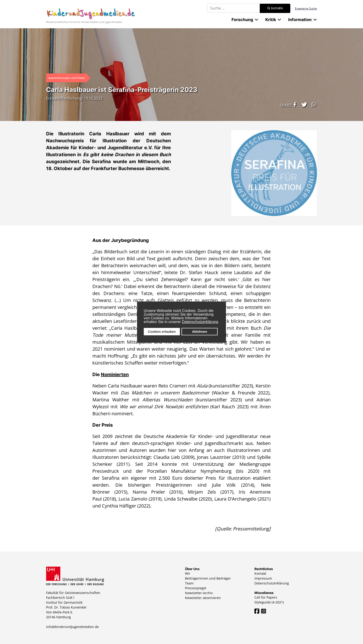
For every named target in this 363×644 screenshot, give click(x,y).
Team (189, 583)
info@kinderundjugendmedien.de (72, 627)
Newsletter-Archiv (199, 593)
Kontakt (260, 573)
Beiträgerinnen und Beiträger (208, 578)
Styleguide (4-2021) (269, 602)
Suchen (275, 8)
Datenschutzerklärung (200, 322)
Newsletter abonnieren (203, 598)
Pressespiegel (196, 588)
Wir (188, 573)
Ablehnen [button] (200, 332)
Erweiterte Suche (306, 8)
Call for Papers (266, 597)
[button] (294, 105)
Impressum (263, 578)
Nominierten (115, 374)
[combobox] (234, 8)
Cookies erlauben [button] (162, 332)
